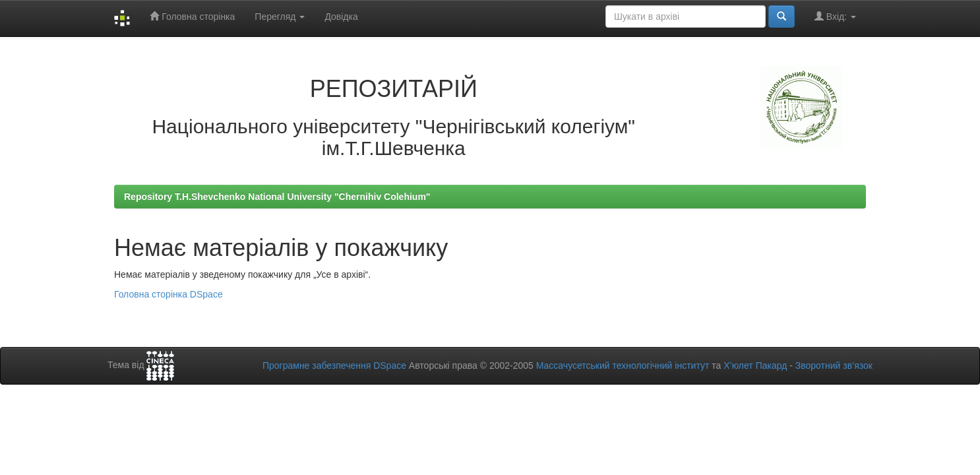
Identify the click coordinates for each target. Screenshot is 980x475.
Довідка (341, 16)
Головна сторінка (192, 16)
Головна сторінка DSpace (168, 294)
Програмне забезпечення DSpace (334, 365)
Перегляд (280, 16)
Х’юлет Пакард (755, 365)
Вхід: (835, 16)
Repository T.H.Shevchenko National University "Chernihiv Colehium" (277, 197)
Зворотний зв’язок (834, 365)
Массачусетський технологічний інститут (623, 365)
